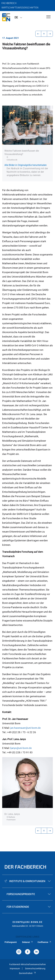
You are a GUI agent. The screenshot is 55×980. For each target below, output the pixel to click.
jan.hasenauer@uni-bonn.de (25, 728)
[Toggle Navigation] (48, 17)
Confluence (44, 942)
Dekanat (28, 942)
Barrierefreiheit (27, 973)
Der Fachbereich (25, 867)
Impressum (15, 969)
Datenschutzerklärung (35, 969)
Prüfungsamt (11, 942)
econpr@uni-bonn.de (27, 922)
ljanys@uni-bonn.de (21, 748)
